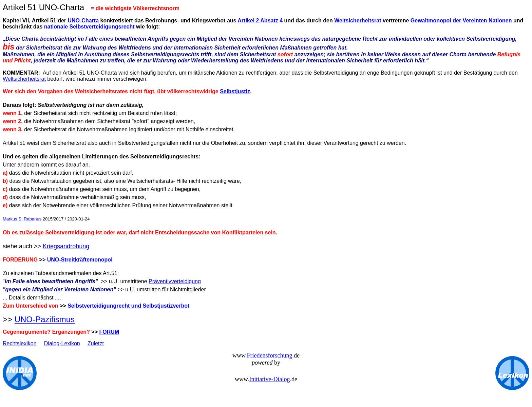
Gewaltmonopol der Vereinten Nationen (461, 21)
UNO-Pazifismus (45, 319)
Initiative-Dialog (269, 379)
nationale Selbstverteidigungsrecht (89, 27)
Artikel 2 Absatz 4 (260, 21)
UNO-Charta (83, 21)
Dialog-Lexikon (62, 343)
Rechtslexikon (20, 343)
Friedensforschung (269, 355)
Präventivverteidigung (175, 281)
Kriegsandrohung (66, 246)
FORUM (109, 332)
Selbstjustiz (235, 91)
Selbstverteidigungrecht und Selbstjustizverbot (128, 306)
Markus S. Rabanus (22, 219)
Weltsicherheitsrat (358, 21)
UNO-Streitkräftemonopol (80, 260)
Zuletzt (96, 343)
